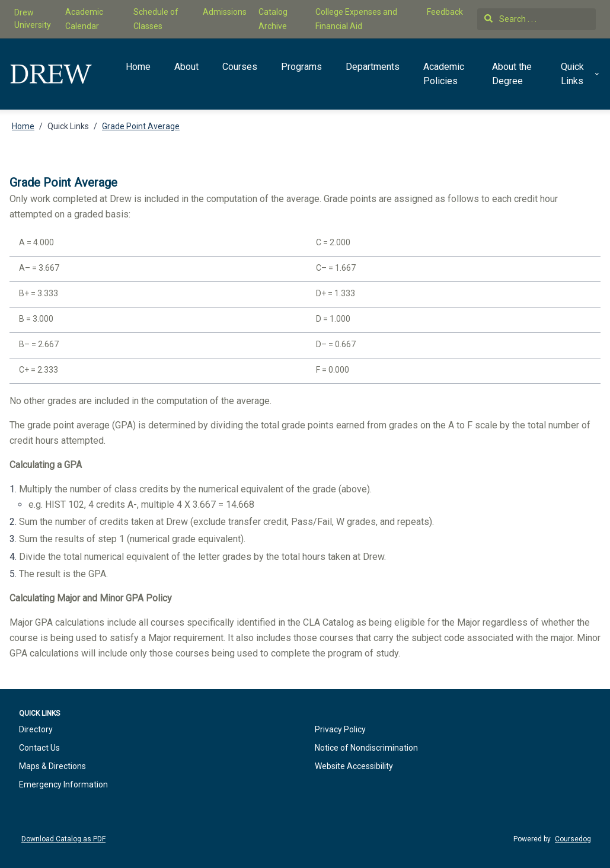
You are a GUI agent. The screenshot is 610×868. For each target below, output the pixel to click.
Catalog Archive (273, 19)
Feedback (445, 12)
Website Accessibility (354, 766)
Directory (36, 729)
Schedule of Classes (156, 19)
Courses (240, 67)
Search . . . (510, 19)
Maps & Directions (52, 766)
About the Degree (512, 74)
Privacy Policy (340, 729)
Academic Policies (444, 74)
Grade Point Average (141, 126)
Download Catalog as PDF (63, 839)
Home (138, 67)
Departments (373, 67)
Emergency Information (63, 784)
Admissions (225, 12)
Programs (301, 67)
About (186, 67)
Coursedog (573, 839)
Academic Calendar (84, 19)
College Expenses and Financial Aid (356, 19)
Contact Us (39, 748)
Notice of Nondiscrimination (366, 748)
